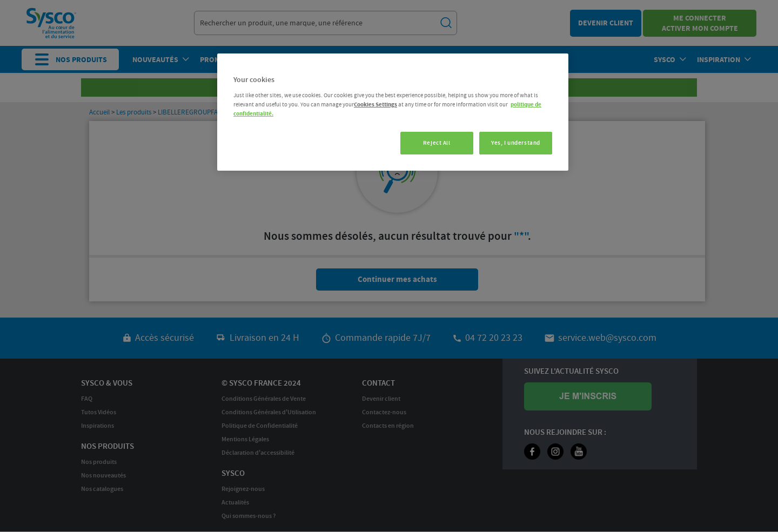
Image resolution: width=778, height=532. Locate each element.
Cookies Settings (375, 105)
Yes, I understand (516, 143)
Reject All (435, 143)
